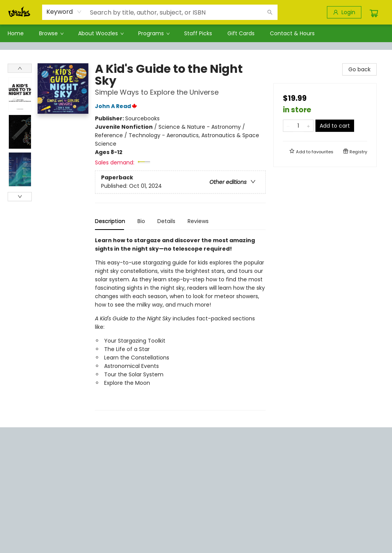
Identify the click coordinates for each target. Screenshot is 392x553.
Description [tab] (110, 221)
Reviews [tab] (198, 221)
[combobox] (64, 12)
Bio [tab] (141, 221)
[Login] (344, 12)
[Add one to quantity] (308, 126)
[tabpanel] (180, 323)
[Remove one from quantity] (288, 126)
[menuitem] (16, 33)
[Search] (270, 12)
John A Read (117, 106)
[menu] (196, 33)
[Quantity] (298, 126)
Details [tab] (166, 221)
